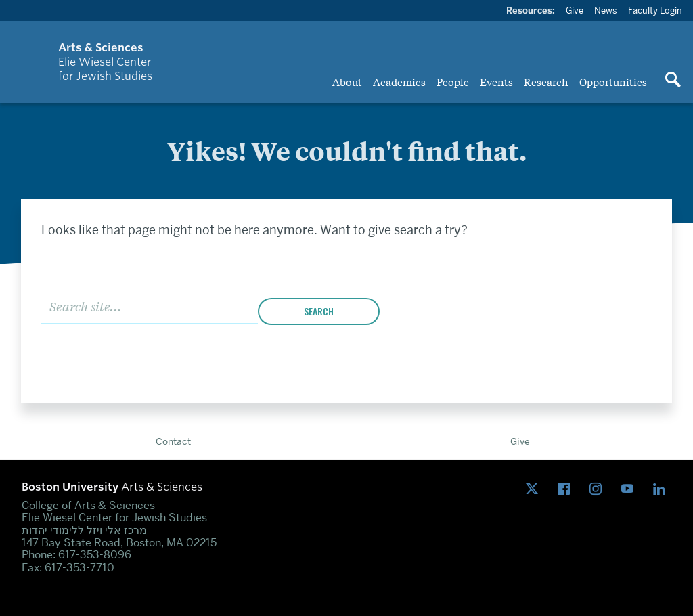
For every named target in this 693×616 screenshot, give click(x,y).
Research (546, 81)
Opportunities (613, 81)
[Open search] (673, 81)
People (453, 81)
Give (575, 10)
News (606, 10)
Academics (399, 81)
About (347, 81)
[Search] (150, 306)
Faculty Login (655, 10)
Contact (173, 441)
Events (496, 81)
